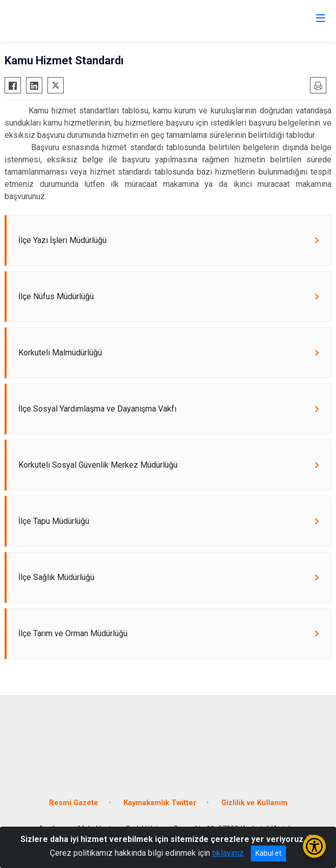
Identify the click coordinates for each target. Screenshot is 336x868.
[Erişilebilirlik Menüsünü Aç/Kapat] (314, 846)
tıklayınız (228, 853)
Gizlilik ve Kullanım (254, 803)
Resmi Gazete (74, 803)
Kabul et (268, 853)
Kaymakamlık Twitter (160, 803)
